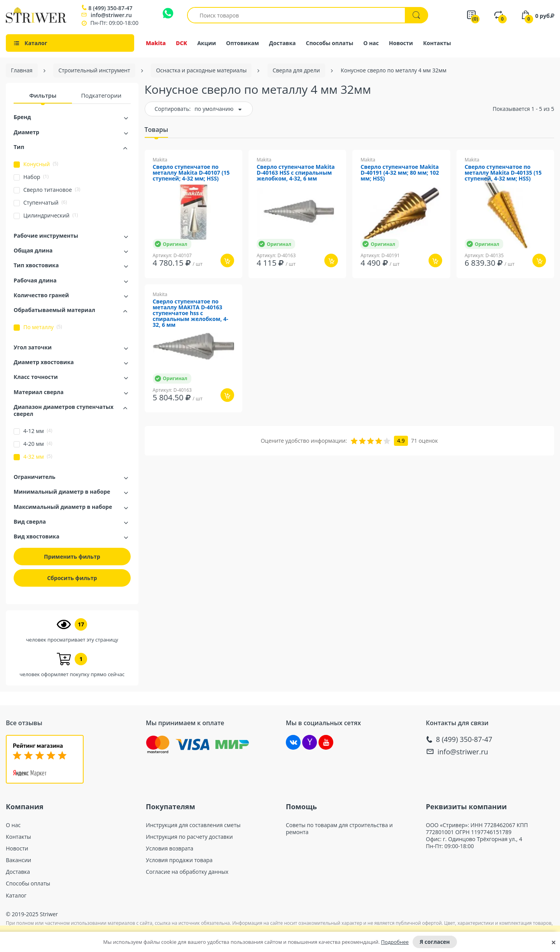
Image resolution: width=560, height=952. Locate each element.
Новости (401, 43)
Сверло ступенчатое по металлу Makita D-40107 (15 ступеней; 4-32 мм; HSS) (191, 173)
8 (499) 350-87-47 (110, 8)
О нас (371, 43)
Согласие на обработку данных (187, 872)
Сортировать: (173, 109)
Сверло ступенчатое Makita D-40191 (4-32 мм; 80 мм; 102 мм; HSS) (400, 173)
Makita (156, 43)
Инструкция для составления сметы (193, 825)
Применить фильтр (72, 557)
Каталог (16, 896)
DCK (181, 43)
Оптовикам (242, 43)
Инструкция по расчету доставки (189, 837)
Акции (206, 43)
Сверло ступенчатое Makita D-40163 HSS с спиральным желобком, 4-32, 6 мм (296, 173)
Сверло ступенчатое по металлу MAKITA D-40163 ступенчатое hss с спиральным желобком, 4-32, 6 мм (191, 313)
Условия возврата (170, 849)
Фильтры (43, 95)
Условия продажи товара (179, 860)
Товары (157, 130)
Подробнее (395, 942)
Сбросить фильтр (72, 578)
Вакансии (18, 860)
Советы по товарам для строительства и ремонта (339, 829)
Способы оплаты (330, 43)
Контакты (437, 43)
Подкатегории (101, 95)
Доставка (283, 43)
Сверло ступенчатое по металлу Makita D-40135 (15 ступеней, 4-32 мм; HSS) (503, 173)
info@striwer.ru (111, 15)
